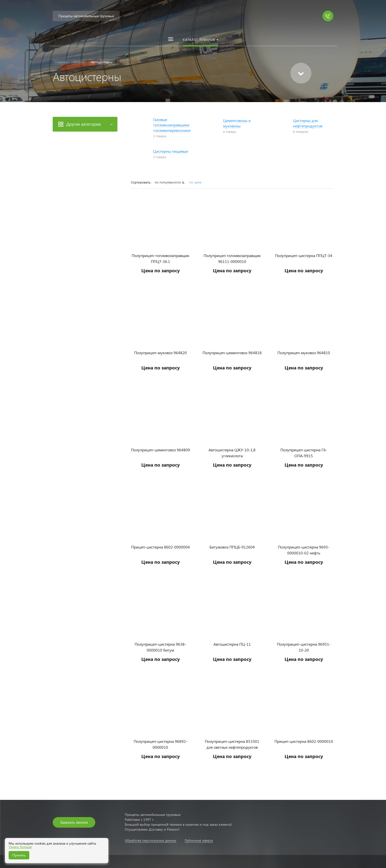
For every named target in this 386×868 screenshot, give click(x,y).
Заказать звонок (74, 822)
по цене (195, 182)
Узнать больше (20, 847)
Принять (19, 855)
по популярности (168, 182)
